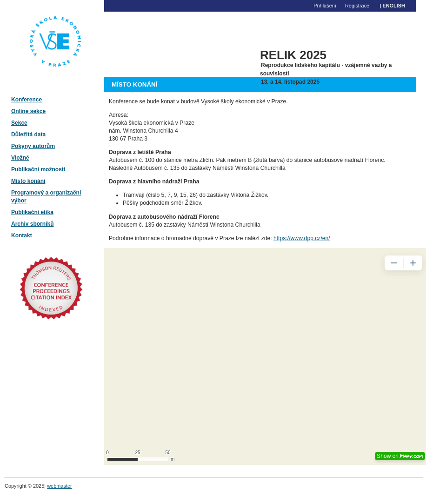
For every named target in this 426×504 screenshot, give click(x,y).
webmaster (60, 486)
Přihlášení (325, 6)
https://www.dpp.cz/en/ (302, 238)
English (394, 6)
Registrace (357, 6)
